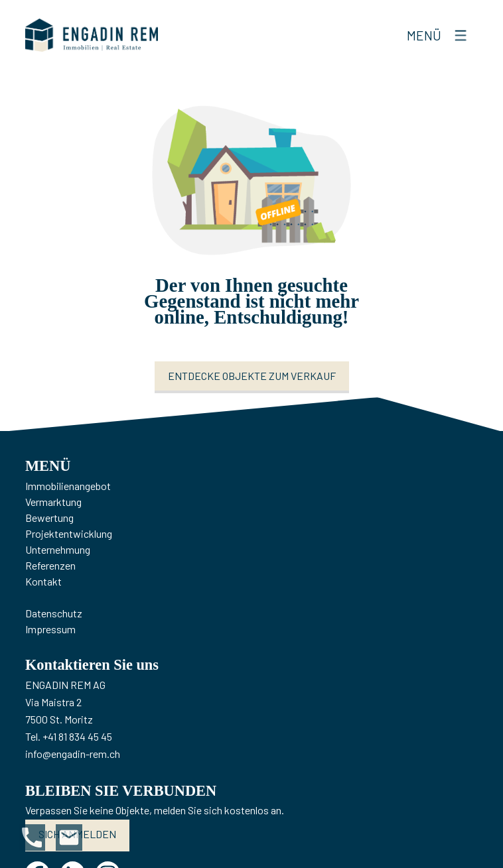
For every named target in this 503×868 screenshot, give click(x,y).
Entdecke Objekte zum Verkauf (252, 376)
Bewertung (49, 518)
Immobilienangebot (68, 486)
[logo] (92, 35)
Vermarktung (53, 502)
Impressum (50, 629)
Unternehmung (58, 549)
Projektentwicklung (69, 533)
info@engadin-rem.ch (73, 754)
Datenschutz (54, 613)
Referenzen (50, 565)
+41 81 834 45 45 (77, 736)
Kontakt (43, 581)
